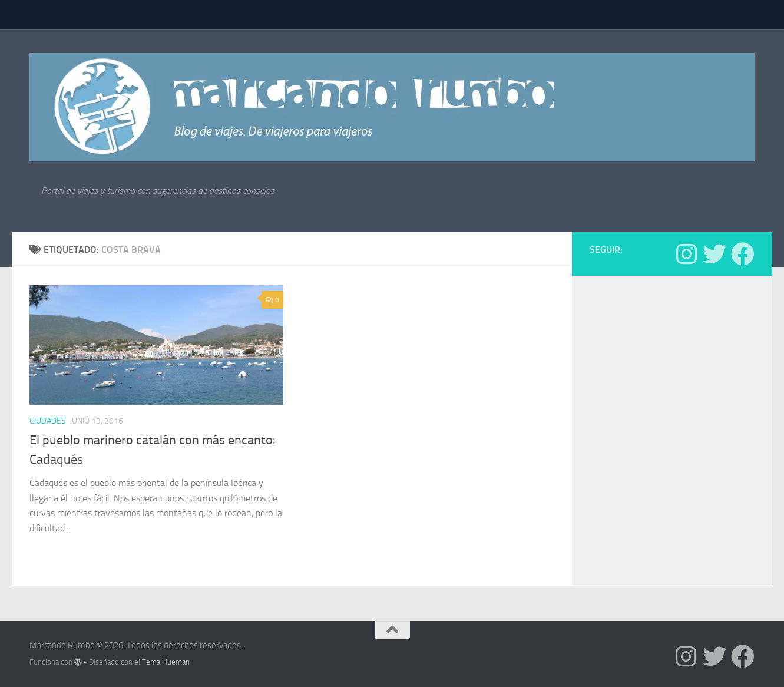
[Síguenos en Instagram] (686, 254)
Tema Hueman (166, 662)
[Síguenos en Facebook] (743, 254)
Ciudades (48, 421)
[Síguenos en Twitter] (714, 254)
